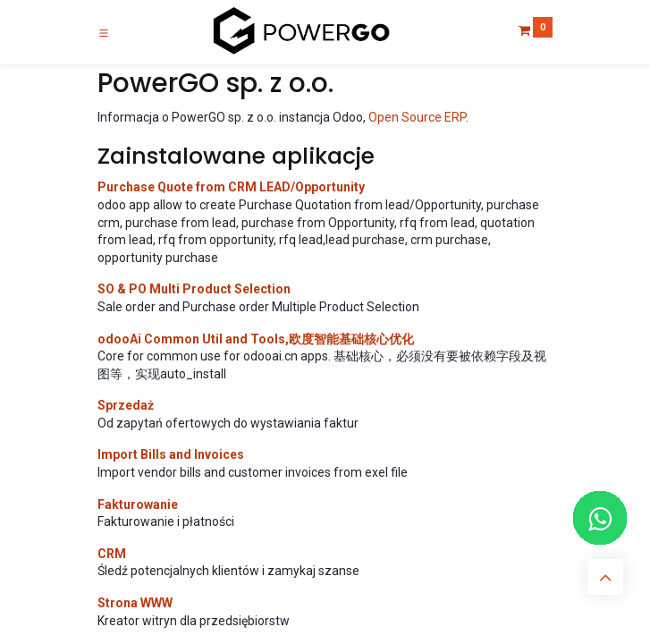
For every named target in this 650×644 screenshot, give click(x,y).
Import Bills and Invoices (171, 454)
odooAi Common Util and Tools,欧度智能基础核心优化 (256, 339)
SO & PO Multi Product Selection (194, 289)
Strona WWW (135, 603)
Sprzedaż (126, 405)
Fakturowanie (138, 504)
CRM (112, 554)
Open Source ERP (417, 117)
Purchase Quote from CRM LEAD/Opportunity (231, 187)
